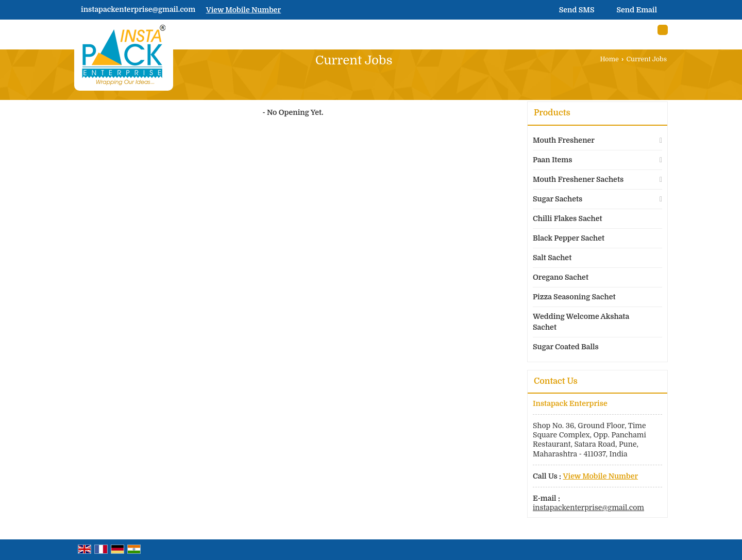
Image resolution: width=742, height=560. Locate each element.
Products (552, 113)
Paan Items (552, 160)
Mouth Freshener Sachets (578, 179)
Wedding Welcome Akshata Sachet (581, 322)
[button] (244, 10)
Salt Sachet (552, 258)
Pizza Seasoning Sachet (574, 297)
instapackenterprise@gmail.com (138, 9)
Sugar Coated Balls (566, 347)
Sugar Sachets (558, 199)
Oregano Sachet (561, 277)
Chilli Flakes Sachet (568, 218)
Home (610, 59)
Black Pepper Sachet (569, 238)
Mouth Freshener (564, 140)
